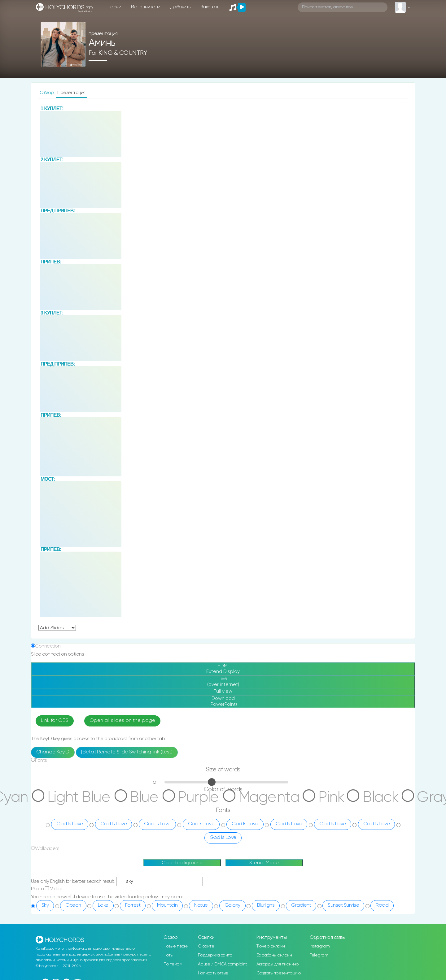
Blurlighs (266, 880)
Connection (48, 608)
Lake (103, 880)
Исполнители (146, 7)
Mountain (167, 880)
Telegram (319, 930)
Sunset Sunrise (343, 880)
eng (112, 957)
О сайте (206, 921)
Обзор (47, 93)
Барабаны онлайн (274, 930)
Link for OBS (55, 695)
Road (382, 880)
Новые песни (176, 921)
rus (98, 957)
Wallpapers (47, 823)
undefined (57, 590)
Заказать (210, 7)
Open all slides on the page (122, 695)
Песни (114, 7)
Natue (201, 880)
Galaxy (232, 880)
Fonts (41, 735)
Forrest (133, 880)
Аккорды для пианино (278, 939)
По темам (173, 939)
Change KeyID (53, 727)
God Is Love (70, 799)
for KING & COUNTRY (118, 52)
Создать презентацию (279, 948)
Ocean (73, 880)
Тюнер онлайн (271, 921)
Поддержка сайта (215, 930)
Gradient (301, 880)
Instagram (320, 921)
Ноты (168, 930)
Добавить (180, 7)
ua (125, 957)
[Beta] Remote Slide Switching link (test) (127, 727)
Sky (45, 880)
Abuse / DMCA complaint (223, 939)
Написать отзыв (213, 948)
